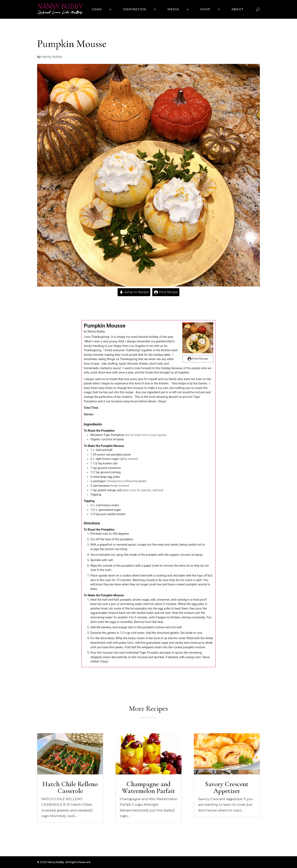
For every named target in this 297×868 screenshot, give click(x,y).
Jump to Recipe (134, 292)
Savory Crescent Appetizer (227, 787)
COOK (97, 9)
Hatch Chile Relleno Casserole (70, 787)
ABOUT (237, 9)
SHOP (205, 9)
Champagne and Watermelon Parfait (148, 787)
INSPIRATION (135, 9)
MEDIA (173, 9)
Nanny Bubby (52, 57)
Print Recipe (166, 292)
